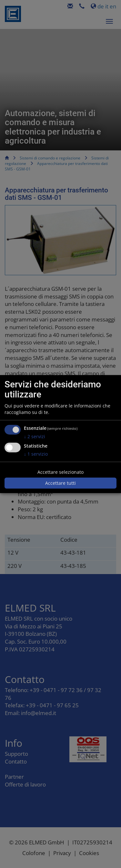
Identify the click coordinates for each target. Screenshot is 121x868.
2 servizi (35, 436)
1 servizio (36, 454)
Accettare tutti (60, 483)
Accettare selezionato (60, 472)
